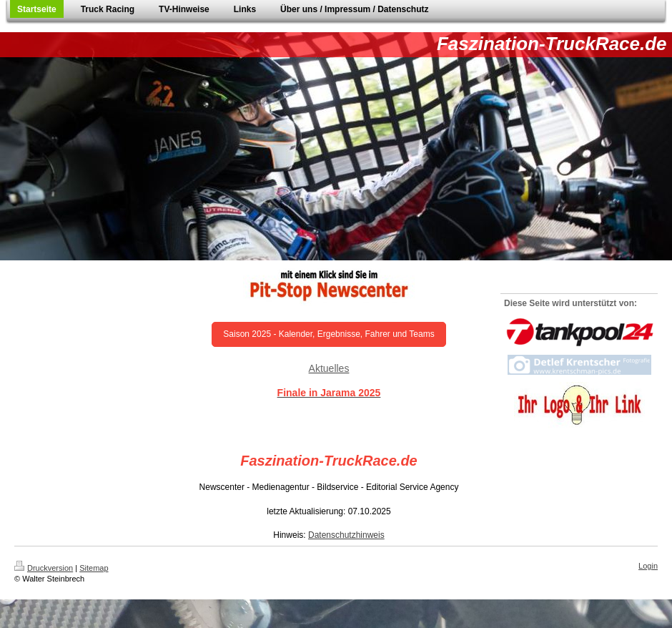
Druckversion (44, 568)
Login (648, 566)
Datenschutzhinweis (346, 535)
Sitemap (94, 568)
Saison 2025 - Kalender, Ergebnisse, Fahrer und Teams (328, 334)
